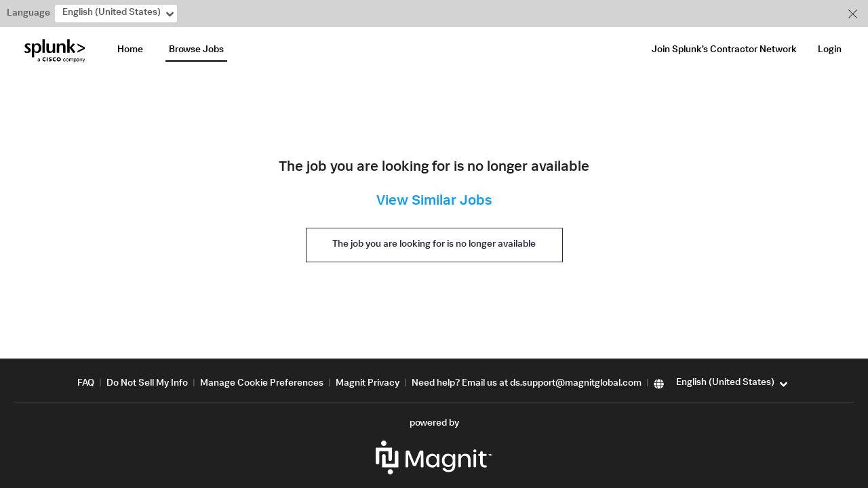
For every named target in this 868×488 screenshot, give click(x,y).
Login (830, 50)
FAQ (86, 384)
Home (130, 50)
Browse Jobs (196, 50)
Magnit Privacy (368, 384)
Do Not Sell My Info (147, 384)
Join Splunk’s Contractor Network (724, 50)
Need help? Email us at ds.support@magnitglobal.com (527, 384)
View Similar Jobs (434, 202)
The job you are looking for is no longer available (434, 245)
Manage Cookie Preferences (262, 384)
